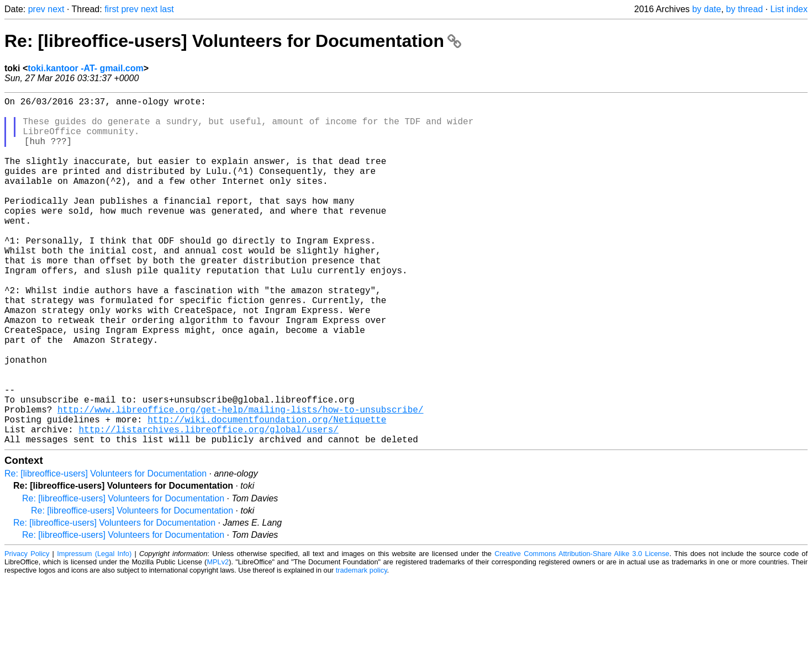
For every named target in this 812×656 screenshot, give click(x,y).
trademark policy (362, 647)
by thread (744, 9)
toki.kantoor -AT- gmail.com (86, 68)
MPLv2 (218, 639)
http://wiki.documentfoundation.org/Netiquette (267, 492)
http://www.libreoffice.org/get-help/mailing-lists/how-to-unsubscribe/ (240, 480)
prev (37, 9)
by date (706, 9)
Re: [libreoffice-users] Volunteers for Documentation (233, 41)
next (56, 9)
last (167, 9)
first (112, 9)
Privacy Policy (27, 631)
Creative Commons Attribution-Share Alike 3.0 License (582, 631)
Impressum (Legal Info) (94, 631)
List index (789, 9)
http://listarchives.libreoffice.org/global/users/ (208, 504)
